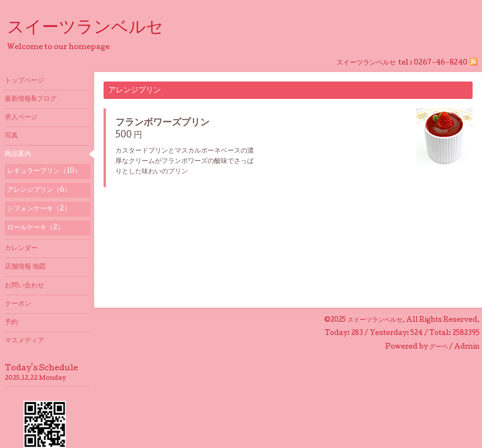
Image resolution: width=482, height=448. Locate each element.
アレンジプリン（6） (39, 190)
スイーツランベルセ (94, 29)
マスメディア (24, 341)
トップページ (24, 81)
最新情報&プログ (31, 99)
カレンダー (21, 249)
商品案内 (18, 155)
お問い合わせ (24, 286)
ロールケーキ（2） (36, 228)
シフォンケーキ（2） (39, 209)
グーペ (438, 347)
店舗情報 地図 (25, 267)
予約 (11, 323)
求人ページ (21, 118)
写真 (11, 136)
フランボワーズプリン (162, 123)
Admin (467, 347)
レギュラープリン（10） (44, 171)
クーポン (18, 304)
